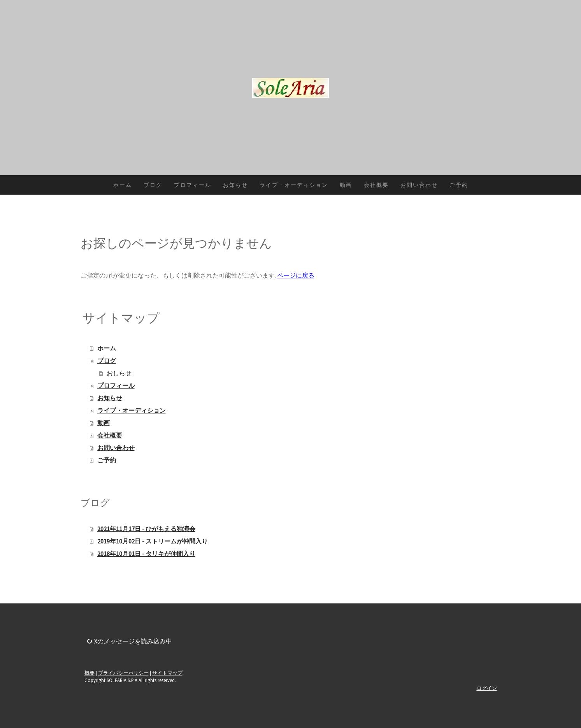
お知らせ (235, 185)
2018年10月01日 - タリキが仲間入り (146, 554)
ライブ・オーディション (294, 185)
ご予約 (459, 185)
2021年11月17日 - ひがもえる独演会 (146, 529)
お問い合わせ (419, 185)
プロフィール (193, 185)
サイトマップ (167, 673)
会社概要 (376, 185)
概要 (90, 673)
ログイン (487, 688)
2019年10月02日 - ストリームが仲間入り (153, 541)
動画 (346, 185)
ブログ (153, 185)
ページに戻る (296, 275)
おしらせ (119, 373)
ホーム (123, 185)
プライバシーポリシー (123, 673)
